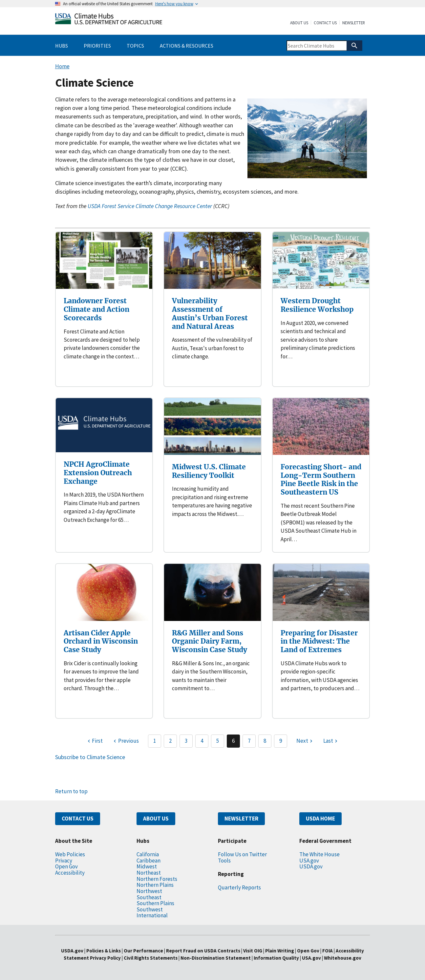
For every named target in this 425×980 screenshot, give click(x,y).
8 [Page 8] (265, 741)
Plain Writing (280, 951)
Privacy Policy (105, 958)
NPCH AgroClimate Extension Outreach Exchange (98, 473)
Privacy (64, 861)
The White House (319, 854)
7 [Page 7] (249, 741)
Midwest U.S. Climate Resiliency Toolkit (209, 471)
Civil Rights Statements (151, 958)
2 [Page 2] (170, 741)
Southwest (150, 909)
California (148, 854)
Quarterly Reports (239, 887)
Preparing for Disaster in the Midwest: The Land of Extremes (319, 641)
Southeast (149, 897)
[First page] (94, 741)
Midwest (147, 866)
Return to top (71, 791)
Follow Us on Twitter (242, 854)
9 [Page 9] (281, 741)
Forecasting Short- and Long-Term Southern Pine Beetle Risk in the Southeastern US (321, 479)
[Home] (109, 20)
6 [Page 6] (233, 741)
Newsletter (354, 23)
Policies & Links (104, 951)
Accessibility (70, 873)
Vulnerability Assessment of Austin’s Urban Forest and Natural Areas (210, 313)
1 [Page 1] (155, 741)
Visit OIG (253, 951)
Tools (224, 861)
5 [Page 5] (218, 741)
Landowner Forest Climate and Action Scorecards (96, 309)
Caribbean (149, 861)
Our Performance (143, 951)
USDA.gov (311, 866)
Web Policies (70, 854)
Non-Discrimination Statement (216, 958)
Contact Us (325, 23)
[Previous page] (125, 741)
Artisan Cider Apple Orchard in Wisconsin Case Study (101, 641)
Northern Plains (155, 885)
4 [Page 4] (202, 741)
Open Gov (66, 866)
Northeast (149, 873)
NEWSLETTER (241, 819)
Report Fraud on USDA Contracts (203, 951)
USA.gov (309, 861)
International (152, 915)
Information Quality (276, 958)
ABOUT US (156, 819)
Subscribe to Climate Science (90, 757)
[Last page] (331, 741)
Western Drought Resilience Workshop (317, 305)
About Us (299, 23)
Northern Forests (157, 879)
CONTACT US (78, 819)
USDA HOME (320, 819)
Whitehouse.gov (343, 958)
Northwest (149, 891)
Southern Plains (155, 903)
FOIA (328, 951)
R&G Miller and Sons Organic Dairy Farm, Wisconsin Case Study (210, 641)
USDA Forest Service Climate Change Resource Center (150, 206)
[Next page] (305, 741)
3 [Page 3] (186, 741)
